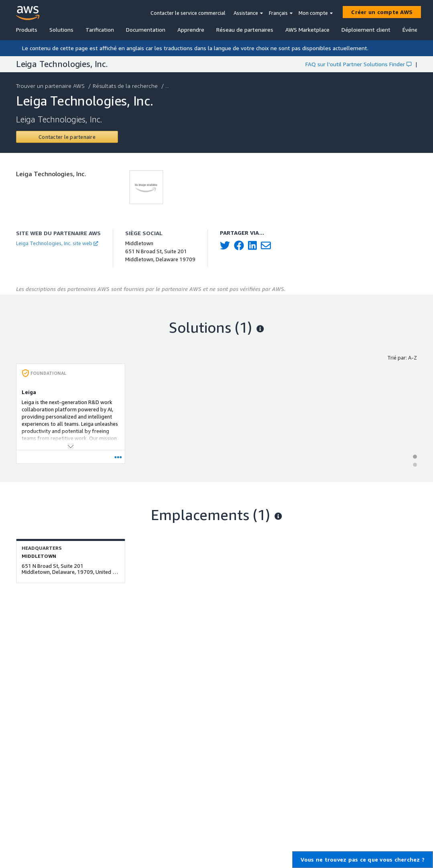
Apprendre (191, 29)
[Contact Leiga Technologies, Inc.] (67, 137)
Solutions (61, 29)
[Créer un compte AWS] (382, 12)
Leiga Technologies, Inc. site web (57, 243)
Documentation (146, 29)
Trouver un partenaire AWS (51, 86)
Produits (27, 29)
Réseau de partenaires (245, 29)
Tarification (100, 29)
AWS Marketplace (307, 29)
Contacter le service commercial (188, 13)
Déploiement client (366, 29)
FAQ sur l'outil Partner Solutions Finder (358, 64)
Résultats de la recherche (126, 86)
